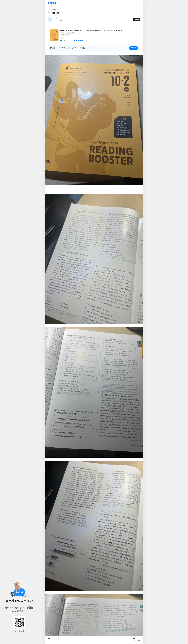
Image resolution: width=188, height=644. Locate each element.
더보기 (139, 3)
